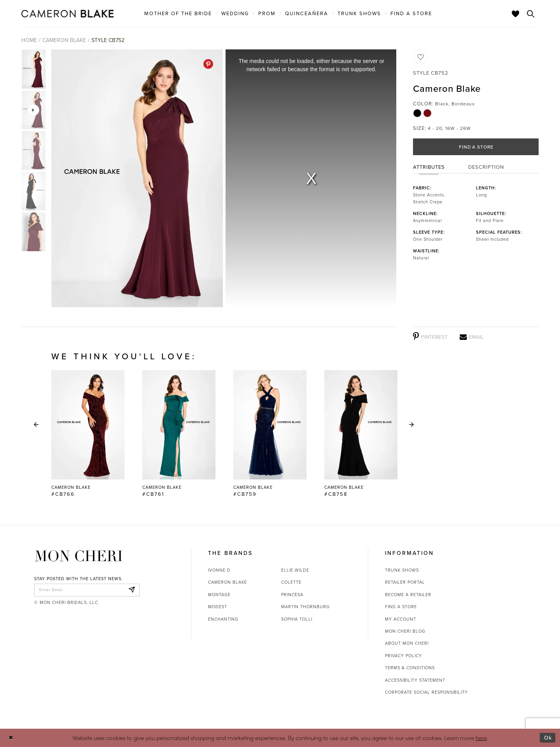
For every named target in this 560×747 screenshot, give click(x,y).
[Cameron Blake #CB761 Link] (179, 434)
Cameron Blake (64, 40)
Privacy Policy (403, 656)
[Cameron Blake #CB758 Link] (361, 434)
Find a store (401, 607)
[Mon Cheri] (79, 556)
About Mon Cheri (407, 643)
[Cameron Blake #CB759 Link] (270, 434)
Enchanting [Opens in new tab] (223, 619)
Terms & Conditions (410, 668)
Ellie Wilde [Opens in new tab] (295, 570)
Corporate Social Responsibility (426, 692)
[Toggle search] (531, 14)
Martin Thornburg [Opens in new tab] (305, 607)
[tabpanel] (136, 178)
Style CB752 (108, 40)
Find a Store (476, 147)
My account (401, 619)
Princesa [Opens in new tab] (292, 595)
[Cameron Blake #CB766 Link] (88, 434)
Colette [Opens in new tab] (291, 582)
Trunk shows (402, 570)
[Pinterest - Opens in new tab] (208, 64)
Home (29, 40)
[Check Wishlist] (516, 14)
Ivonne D (219, 570)
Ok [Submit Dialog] (547, 737)
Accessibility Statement (415, 680)
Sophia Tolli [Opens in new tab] (297, 619)
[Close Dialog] (11, 738)
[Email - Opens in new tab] (472, 337)
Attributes (429, 168)
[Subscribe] (131, 591)
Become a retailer (408, 595)
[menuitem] (178, 13)
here (481, 737)
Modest (218, 607)
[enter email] (87, 591)
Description (486, 168)
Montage (219, 595)
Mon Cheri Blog (405, 631)
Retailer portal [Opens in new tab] (405, 582)
